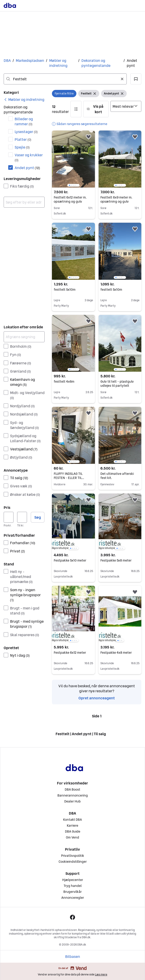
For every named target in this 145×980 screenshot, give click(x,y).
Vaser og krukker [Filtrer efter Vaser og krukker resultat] (29, 157)
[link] (24, 99)
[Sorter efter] (126, 106)
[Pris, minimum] (9, 517)
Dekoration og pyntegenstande (96, 63)
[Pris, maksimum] (22, 517)
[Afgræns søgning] (24, 337)
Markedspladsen (30, 61)
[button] (136, 79)
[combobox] (65, 79)
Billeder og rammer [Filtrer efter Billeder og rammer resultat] (24, 121)
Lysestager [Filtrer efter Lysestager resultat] (26, 132)
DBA (7, 61)
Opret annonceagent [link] (97, 698)
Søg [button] (38, 517)
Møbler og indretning (58, 63)
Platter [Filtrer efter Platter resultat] (23, 139)
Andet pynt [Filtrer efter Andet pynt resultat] (27, 168)
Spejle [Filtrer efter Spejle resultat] (22, 147)
